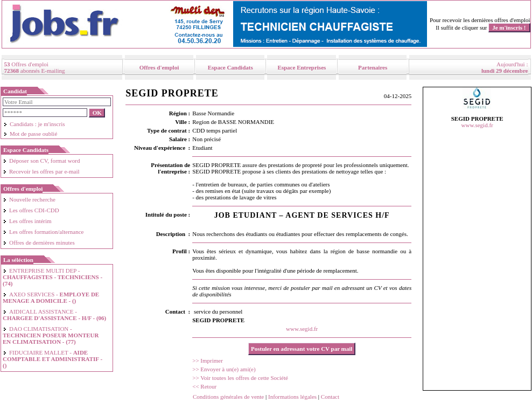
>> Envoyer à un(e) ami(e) (224, 369)
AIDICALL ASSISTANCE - (54, 315)
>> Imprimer (208, 361)
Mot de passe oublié (30, 134)
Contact (330, 397)
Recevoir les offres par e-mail (41, 171)
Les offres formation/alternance (43, 232)
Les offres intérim (27, 221)
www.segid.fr (302, 329)
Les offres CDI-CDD (31, 210)
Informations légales (292, 397)
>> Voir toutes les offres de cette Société (240, 378)
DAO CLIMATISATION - (51, 335)
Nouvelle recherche (29, 199)
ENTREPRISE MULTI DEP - (52, 277)
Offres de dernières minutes (39, 242)
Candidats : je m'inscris (34, 124)
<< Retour (204, 386)
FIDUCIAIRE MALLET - (52, 359)
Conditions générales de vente (228, 397)
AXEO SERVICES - (51, 297)
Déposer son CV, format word (41, 161)
